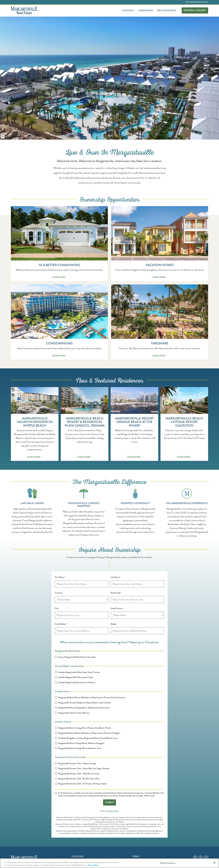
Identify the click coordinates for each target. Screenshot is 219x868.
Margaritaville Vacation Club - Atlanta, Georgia (77, 763)
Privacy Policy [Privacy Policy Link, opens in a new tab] (93, 865)
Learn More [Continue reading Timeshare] (160, 356)
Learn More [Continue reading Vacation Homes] (160, 277)
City (57, 608)
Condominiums (62, 691)
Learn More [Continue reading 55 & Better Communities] (59, 277)
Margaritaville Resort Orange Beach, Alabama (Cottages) (81, 743)
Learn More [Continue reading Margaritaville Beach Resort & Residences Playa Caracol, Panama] (85, 457)
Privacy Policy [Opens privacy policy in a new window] (113, 811)
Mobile (113, 624)
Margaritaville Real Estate (68, 651)
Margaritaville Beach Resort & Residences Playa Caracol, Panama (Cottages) (89, 733)
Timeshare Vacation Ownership (70, 757)
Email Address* (61, 624)
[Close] (215, 863)
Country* (59, 593)
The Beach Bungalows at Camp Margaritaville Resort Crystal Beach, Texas (88, 738)
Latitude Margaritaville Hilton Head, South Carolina (79, 672)
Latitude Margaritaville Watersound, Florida (75, 677)
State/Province (117, 608)
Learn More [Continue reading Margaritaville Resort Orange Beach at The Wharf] (134, 457)
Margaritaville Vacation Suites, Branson (74, 713)
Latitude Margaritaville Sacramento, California (77, 682)
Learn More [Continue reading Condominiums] (59, 356)
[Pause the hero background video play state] (3, 137)
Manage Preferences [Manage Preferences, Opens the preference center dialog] (168, 863)
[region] (109, 863)
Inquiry (195, 10)
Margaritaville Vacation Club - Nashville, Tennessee (79, 774)
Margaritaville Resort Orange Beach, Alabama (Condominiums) (84, 708)
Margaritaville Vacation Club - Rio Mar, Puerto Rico (79, 779)
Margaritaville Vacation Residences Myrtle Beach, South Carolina (84, 703)
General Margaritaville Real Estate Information (77, 657)
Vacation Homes (63, 722)
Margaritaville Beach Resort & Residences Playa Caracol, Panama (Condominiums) (92, 697)
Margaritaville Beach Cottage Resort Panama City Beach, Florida (84, 728)
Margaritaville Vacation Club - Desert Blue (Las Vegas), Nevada (84, 768)
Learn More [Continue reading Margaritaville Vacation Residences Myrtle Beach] (35, 457)
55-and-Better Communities (69, 666)
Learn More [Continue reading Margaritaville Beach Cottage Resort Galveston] (184, 457)
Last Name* (115, 577)
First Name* (60, 577)
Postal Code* (116, 593)
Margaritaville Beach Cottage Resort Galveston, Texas (80, 748)
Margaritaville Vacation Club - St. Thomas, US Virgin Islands (82, 784)
